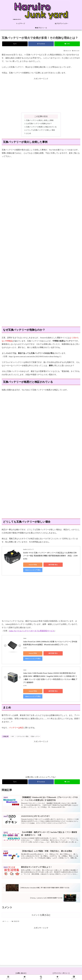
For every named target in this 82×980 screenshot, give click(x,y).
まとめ (29, 133)
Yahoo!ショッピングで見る (33, 570)
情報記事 (5, 736)
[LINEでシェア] (67, 44)
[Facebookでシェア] (41, 44)
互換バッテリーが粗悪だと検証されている (41, 127)
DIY (12, 736)
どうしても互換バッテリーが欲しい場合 (41, 130)
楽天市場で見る (53, 565)
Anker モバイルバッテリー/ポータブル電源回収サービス (32, 631)
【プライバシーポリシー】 (61, 973)
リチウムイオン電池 (22, 736)
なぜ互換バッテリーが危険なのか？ (39, 123)
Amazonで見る (33, 565)
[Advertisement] (41, 95)
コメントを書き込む (41, 915)
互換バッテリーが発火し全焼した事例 (40, 120)
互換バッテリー (35, 736)
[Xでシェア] (15, 44)
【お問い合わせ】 (21, 973)
